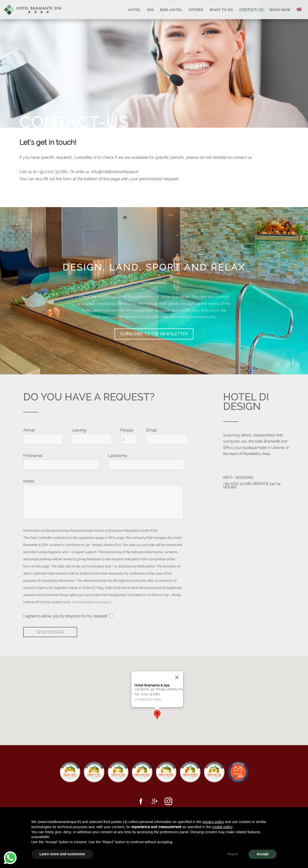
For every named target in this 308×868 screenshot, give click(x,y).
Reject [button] (233, 854)
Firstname (33, 456)
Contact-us (251, 10)
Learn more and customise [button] (62, 854)
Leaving (79, 430)
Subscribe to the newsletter (154, 334)
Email (151, 430)
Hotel (135, 10)
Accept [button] (263, 854)
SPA (150, 10)
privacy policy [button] (213, 822)
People (127, 430)
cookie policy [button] (222, 827)
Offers (196, 10)
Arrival (29, 430)
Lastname (117, 456)
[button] (157, 715)
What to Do (221, 10)
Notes (29, 481)
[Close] (177, 677)
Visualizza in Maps (148, 699)
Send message (50, 632)
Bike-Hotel (171, 10)
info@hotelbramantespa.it (92, 602)
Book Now (280, 10)
